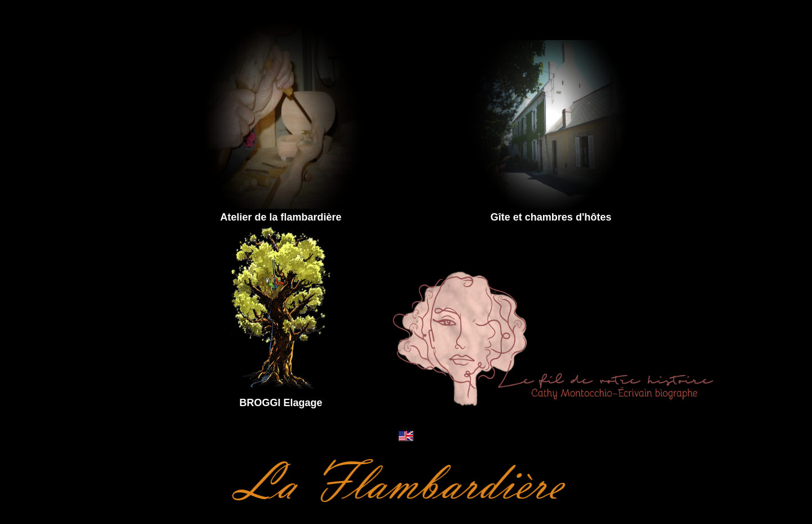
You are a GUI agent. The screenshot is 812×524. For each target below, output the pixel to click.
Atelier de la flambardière (281, 217)
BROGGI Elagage (281, 403)
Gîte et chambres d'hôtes (551, 217)
